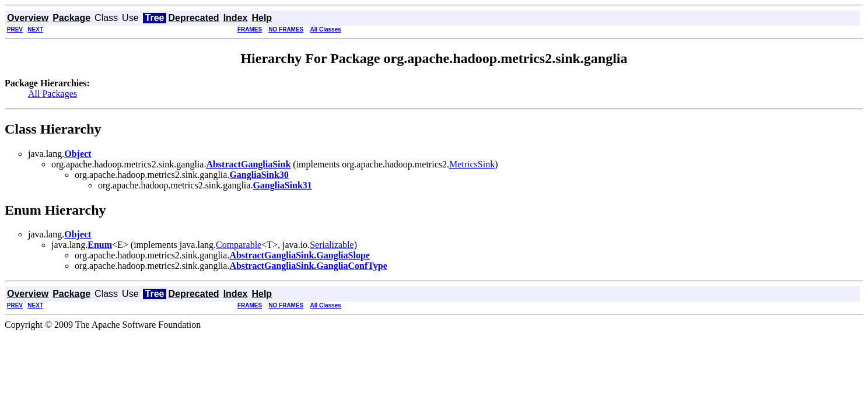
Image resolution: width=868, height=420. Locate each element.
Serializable (332, 245)
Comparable (239, 245)
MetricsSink (472, 164)
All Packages (52, 94)
